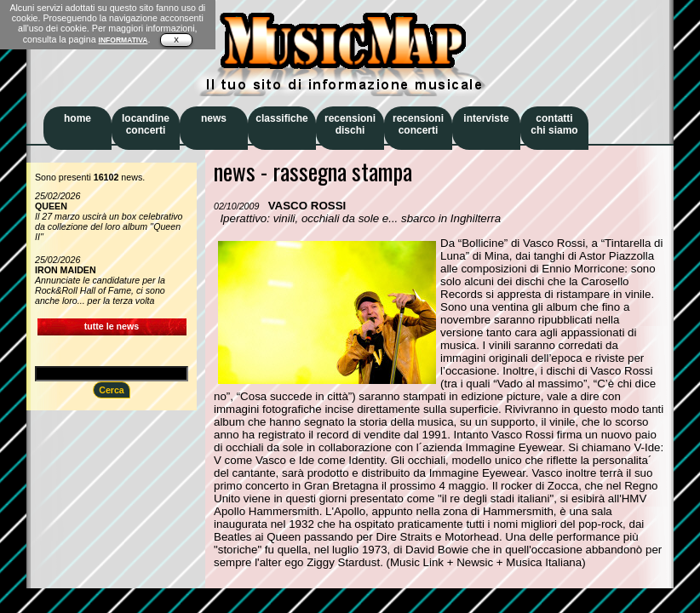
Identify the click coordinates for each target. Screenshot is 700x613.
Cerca (112, 390)
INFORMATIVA (123, 40)
